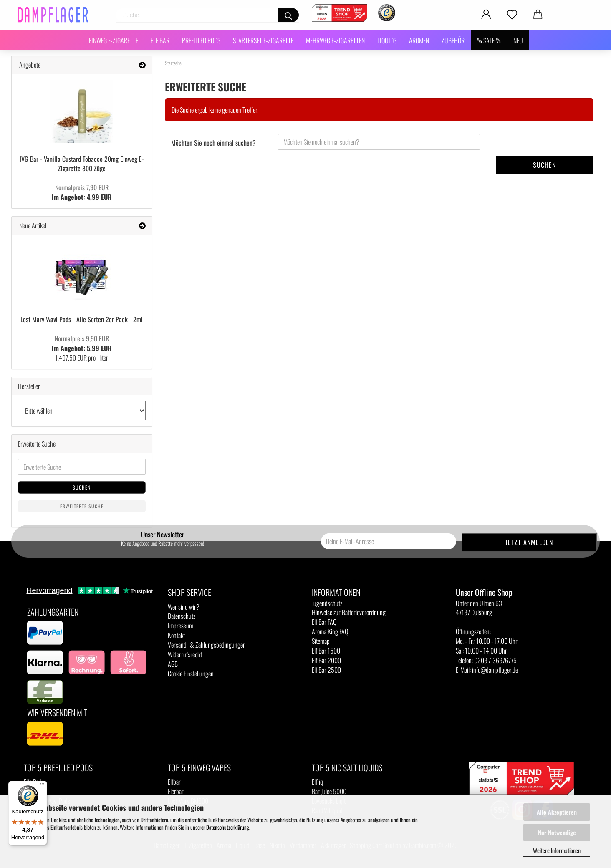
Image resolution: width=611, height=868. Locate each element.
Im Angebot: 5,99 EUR (82, 343)
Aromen (419, 40)
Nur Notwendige (557, 832)
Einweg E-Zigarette (114, 40)
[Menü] (42, 786)
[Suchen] (288, 15)
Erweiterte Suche (82, 506)
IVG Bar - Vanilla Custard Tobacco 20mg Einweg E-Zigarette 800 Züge (82, 164)
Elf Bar (160, 40)
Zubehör (453, 40)
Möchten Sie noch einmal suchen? (213, 143)
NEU (518, 40)
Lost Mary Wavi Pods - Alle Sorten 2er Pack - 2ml (82, 319)
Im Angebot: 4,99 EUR (82, 192)
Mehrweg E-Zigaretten (335, 40)
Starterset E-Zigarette (263, 40)
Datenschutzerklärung (228, 827)
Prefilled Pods (201, 40)
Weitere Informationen (557, 850)
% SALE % (489, 40)
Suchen (544, 165)
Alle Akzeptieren (557, 812)
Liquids (387, 40)
